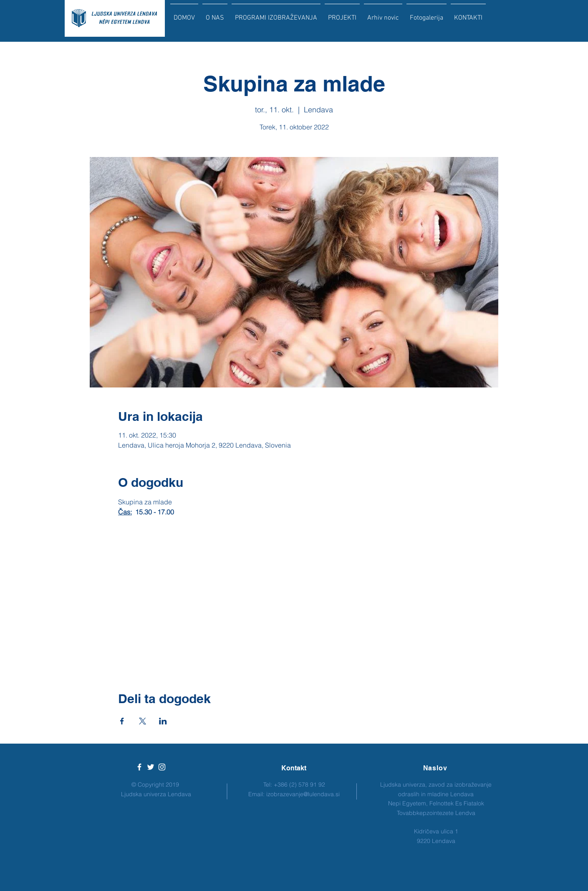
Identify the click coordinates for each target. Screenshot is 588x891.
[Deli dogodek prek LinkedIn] (163, 721)
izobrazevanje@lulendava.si (303, 794)
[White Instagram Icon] (162, 767)
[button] (276, 14)
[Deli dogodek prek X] (143, 721)
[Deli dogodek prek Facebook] (122, 721)
